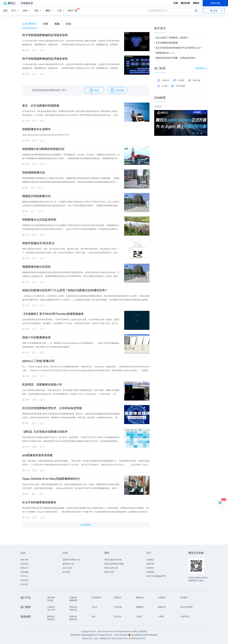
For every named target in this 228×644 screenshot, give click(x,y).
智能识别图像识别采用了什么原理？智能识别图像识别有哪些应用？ (65, 290)
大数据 (161, 616)
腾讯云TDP (109, 572)
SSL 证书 (51, 610)
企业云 (94, 607)
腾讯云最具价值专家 (113, 560)
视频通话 (140, 607)
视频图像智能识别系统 (36, 267)
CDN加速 (118, 607)
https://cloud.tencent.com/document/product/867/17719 (45, 135)
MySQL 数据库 (186, 607)
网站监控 (51, 619)
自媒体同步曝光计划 (71, 560)
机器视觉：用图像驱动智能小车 (42, 385)
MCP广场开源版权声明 (156, 576)
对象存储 (194, 80)
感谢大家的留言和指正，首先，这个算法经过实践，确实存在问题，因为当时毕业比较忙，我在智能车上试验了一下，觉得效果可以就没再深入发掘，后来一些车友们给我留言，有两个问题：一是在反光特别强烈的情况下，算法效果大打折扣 (71, 253)
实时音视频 (178, 86)
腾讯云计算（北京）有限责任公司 (97, 638)
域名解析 (184, 598)
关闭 (205, 113)
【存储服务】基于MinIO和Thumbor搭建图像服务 (53, 314)
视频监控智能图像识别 (36, 196)
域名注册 (51, 598)
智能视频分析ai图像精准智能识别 (43, 149)
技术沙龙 (24, 568)
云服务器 (163, 80)
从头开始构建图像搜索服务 (39, 502)
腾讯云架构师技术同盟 (114, 564)
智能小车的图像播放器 (36, 337)
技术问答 (24, 564)
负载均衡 (73, 616)
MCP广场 (72, 10)
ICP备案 (179, 80)
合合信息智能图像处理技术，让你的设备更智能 (52, 408)
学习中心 (24, 576)
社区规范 (150, 560)
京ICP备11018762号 (137, 638)
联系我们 (150, 568)
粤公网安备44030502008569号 (144, 635)
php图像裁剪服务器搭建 (37, 455)
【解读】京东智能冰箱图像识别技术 (45, 432)
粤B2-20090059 (121, 635)
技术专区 (24, 584)
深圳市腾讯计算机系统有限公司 (84, 635)
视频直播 (73, 600)
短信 (93, 616)
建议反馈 (185, 3)
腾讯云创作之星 (111, 568)
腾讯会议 (73, 607)
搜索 (196, 11)
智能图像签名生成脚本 (36, 129)
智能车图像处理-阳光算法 (38, 243)
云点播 (162, 86)
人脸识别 (51, 607)
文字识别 (117, 616)
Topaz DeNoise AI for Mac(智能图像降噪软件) (51, 479)
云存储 (50, 600)
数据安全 (51, 616)
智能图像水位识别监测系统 (39, 220)
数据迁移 (73, 619)
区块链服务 (96, 598)
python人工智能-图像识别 (38, 361)
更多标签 (201, 68)
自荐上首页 (67, 568)
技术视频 (24, 572)
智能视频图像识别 (34, 173)
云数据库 (162, 598)
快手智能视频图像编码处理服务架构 (45, 35)
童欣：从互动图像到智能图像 (41, 106)
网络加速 (140, 598)
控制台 (196, 3)
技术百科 (24, 580)
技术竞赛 (66, 572)
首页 (5, 11)
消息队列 (117, 598)
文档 (175, 3)
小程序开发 (185, 616)
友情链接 (150, 572)
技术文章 (24, 560)
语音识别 (73, 610)
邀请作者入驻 (68, 564)
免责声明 (150, 564)
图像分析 (162, 607)
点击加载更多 (86, 525)
